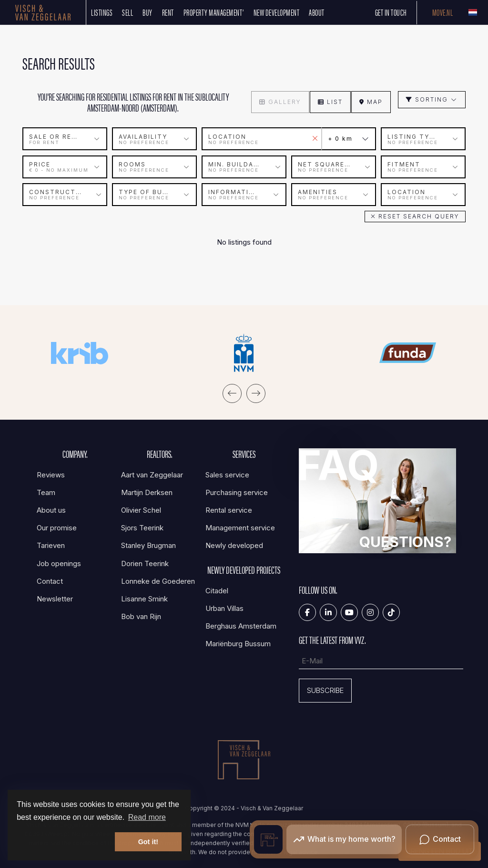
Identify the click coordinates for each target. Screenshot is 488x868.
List (330, 102)
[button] (415, 216)
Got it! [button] (148, 842)
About (317, 12)
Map (371, 102)
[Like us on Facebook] (307, 612)
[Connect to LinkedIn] (328, 612)
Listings (102, 12)
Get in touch (391, 12)
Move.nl (443, 12)
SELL (127, 12)
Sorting (432, 99)
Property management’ (214, 12)
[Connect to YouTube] (349, 612)
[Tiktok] (391, 612)
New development (277, 12)
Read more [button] (147, 817)
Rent (168, 12)
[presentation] (232, 393)
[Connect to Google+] (370, 612)
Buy (147, 12)
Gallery (280, 102)
